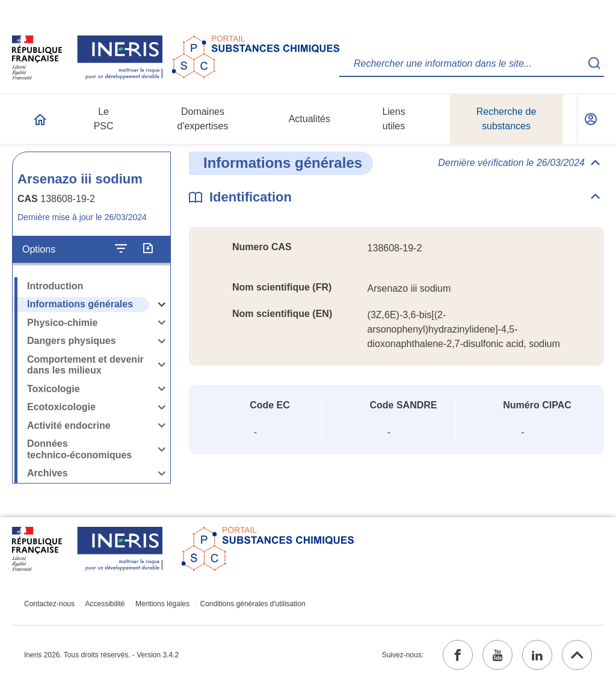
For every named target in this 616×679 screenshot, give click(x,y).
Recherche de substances (507, 119)
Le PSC (104, 119)
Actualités (310, 119)
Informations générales (80, 304)
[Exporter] (148, 249)
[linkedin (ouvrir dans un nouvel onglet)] (537, 655)
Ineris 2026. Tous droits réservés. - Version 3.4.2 (101, 655)
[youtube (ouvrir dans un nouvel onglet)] (497, 655)
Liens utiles (393, 119)
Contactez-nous (49, 604)
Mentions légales (162, 604)
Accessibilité (105, 604)
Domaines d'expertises (203, 119)
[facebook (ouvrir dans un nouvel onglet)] (458, 655)
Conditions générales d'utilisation (253, 604)
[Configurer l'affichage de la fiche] (121, 249)
